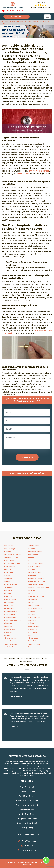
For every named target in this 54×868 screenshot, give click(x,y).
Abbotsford (9, 546)
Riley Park (8, 623)
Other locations (10, 614)
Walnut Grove (9, 641)
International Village (36, 584)
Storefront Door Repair (27, 823)
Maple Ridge (9, 602)
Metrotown (9, 605)
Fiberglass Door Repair (27, 819)
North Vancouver (11, 611)
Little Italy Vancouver (36, 596)
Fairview (31, 569)
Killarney (31, 590)
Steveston (8, 632)
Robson (31, 623)
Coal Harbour (33, 555)
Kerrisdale (8, 590)
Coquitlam (32, 557)
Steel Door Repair (27, 796)
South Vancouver (11, 629)
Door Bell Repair (27, 787)
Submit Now (27, 457)
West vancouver (34, 644)
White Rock (9, 647)
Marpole (31, 602)
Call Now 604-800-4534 (17, 17)
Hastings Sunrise (11, 584)
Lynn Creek (33, 599)
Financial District (35, 572)
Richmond (32, 620)
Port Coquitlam (10, 617)
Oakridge (32, 611)
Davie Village (9, 561)
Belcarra (31, 549)
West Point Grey (11, 644)
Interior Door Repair (27, 814)
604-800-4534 (29, 851)
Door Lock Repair (27, 792)
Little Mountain (10, 599)
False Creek (9, 572)
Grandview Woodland (36, 578)
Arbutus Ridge (10, 549)
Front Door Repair (27, 810)
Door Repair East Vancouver (17, 21)
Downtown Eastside (12, 563)
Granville (7, 581)
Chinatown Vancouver (12, 555)
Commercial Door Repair (27, 805)
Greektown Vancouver (37, 581)
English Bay (9, 569)
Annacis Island (34, 546)
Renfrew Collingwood (12, 620)
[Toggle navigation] (47, 17)
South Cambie (34, 626)
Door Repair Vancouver (30, 862)
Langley (31, 593)
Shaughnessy (9, 626)
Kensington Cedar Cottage (39, 587)
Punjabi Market (34, 617)
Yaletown (32, 647)
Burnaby (7, 552)
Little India (8, 596)
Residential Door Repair (27, 801)
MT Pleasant (9, 608)
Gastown (8, 575)
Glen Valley (32, 575)
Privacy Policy (27, 828)
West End (32, 641)
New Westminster (35, 608)
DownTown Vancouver (37, 563)
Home (4, 21)
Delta (30, 561)
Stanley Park (33, 629)
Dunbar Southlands (11, 566)
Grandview (8, 578)
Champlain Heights (35, 552)
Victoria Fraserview (11, 638)
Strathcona (33, 632)
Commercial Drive (11, 557)
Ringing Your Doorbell (39, 171)
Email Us (29, 846)
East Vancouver (34, 566)
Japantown (8, 587)
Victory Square (34, 638)
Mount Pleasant (34, 605)
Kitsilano (7, 593)
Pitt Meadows (34, 614)
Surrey (31, 635)
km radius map (27, 500)
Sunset (7, 635)
